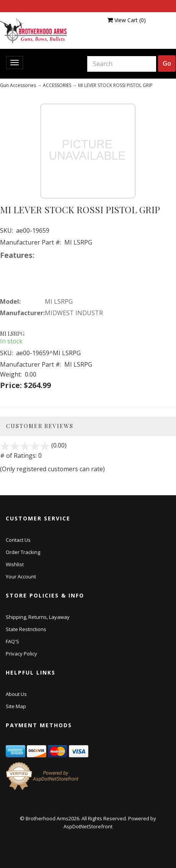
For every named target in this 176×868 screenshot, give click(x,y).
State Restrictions (26, 629)
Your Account (21, 577)
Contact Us (18, 540)
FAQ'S (12, 641)
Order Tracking (23, 552)
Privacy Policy (21, 654)
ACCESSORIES (57, 85)
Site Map (16, 706)
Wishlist (15, 564)
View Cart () (126, 20)
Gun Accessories (18, 85)
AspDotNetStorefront (88, 826)
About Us (16, 694)
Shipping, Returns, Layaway (38, 617)
